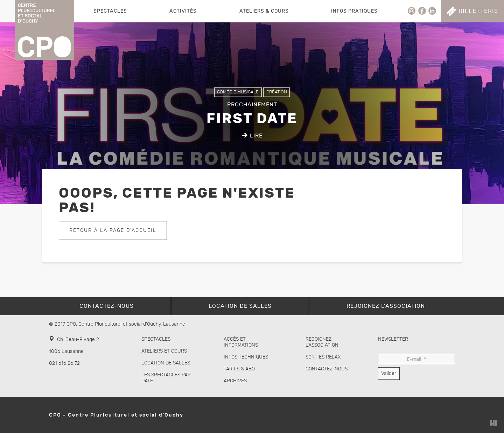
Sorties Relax (323, 357)
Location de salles (166, 363)
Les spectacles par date (166, 378)
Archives (235, 381)
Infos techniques (246, 357)
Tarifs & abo (239, 369)
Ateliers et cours (164, 351)
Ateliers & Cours (264, 11)
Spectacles (110, 11)
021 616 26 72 (64, 363)
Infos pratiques (354, 11)
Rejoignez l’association (322, 342)
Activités (183, 11)
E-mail (416, 360)
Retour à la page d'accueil (113, 230)
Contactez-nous (327, 369)
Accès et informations (241, 342)
